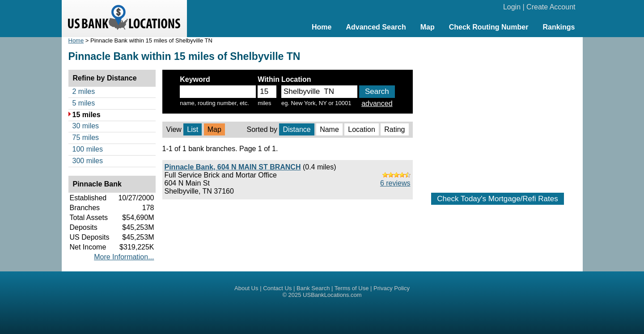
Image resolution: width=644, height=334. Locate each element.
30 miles (86, 126)
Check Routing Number (489, 27)
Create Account (551, 7)
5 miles (84, 103)
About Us (246, 288)
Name (329, 129)
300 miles (88, 161)
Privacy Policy (392, 288)
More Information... (124, 257)
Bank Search (313, 288)
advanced (377, 104)
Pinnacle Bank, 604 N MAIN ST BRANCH (233, 167)
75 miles (86, 137)
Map (428, 27)
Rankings (559, 27)
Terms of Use (352, 288)
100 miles (88, 149)
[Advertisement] (498, 110)
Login (512, 7)
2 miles (84, 91)
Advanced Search (376, 27)
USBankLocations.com (332, 295)
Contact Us (277, 288)
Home (322, 27)
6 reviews (395, 183)
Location (362, 129)
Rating (394, 129)
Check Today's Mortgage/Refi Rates (497, 199)
